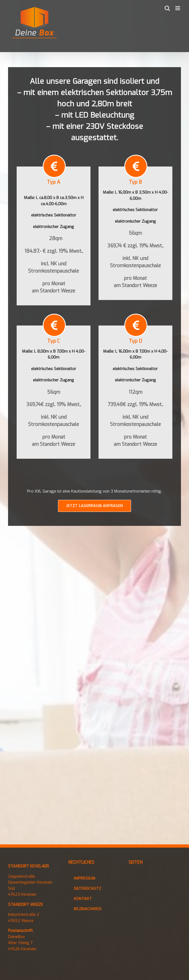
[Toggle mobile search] (167, 8)
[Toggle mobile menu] (178, 8)
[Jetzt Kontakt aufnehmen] (95, 507)
